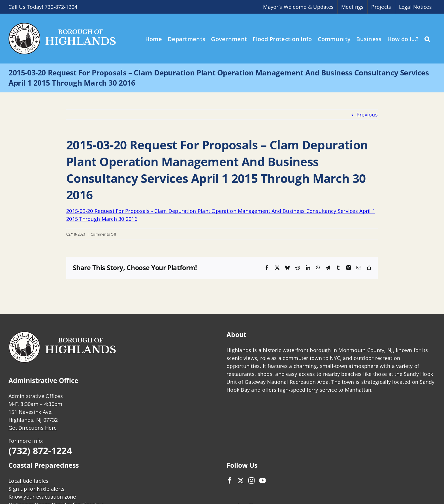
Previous (367, 115)
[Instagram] (251, 480)
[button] (427, 39)
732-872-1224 (61, 7)
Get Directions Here (33, 428)
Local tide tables (29, 481)
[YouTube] (262, 480)
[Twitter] (241, 480)
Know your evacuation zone (42, 497)
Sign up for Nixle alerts (37, 489)
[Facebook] (230, 480)
